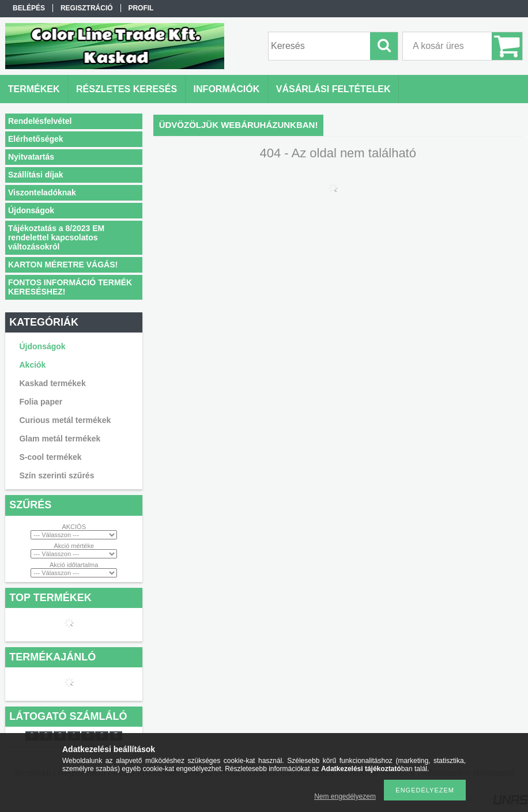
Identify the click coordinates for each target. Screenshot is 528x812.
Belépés (29, 8)
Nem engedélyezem (345, 796)
